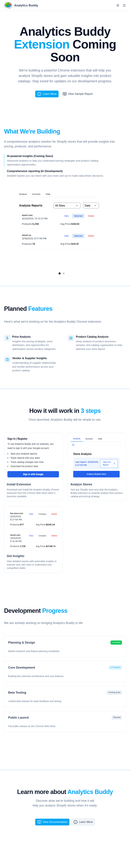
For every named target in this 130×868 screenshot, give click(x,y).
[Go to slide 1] (60, 273)
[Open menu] (124, 5)
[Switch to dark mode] (118, 5)
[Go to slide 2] (64, 273)
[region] (62, 229)
